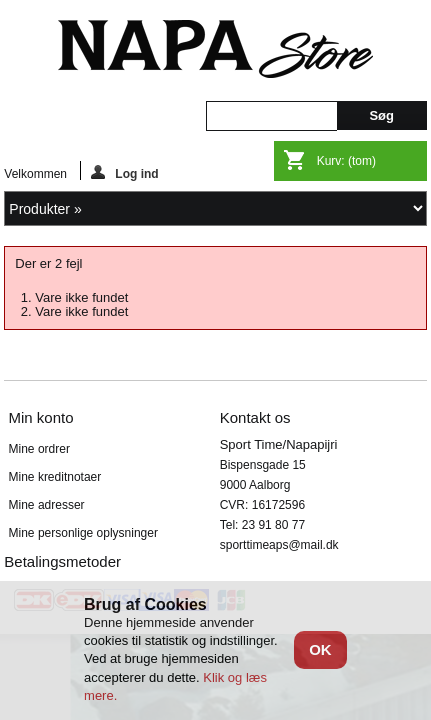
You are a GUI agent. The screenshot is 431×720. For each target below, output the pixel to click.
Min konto (41, 417)
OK (320, 649)
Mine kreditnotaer (55, 477)
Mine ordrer (39, 449)
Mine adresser (47, 505)
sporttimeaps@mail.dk (279, 545)
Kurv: (346, 161)
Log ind (124, 172)
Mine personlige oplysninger (83, 533)
